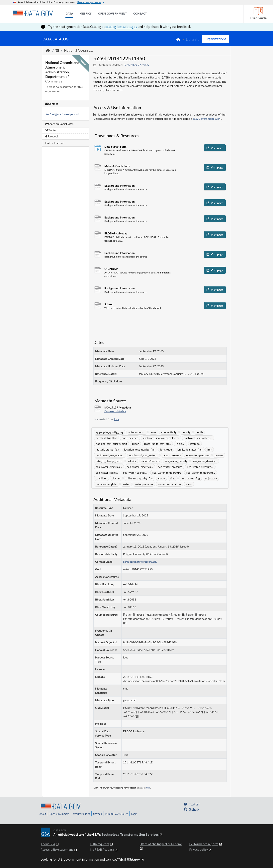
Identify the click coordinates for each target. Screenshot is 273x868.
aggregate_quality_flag (109, 432)
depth (199, 432)
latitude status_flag (107, 449)
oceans (219, 455)
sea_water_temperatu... (201, 473)
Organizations (215, 39)
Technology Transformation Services (130, 835)
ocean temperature (198, 455)
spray (162, 478)
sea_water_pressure (170, 467)
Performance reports (204, 844)
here (148, 788)
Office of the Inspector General (161, 844)
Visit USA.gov (130, 859)
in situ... (181, 444)
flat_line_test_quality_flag (111, 444)
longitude (166, 449)
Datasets (192, 39)
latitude (195, 444)
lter (209, 449)
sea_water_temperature (167, 473)
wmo (189, 484)
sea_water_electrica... (109, 467)
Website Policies (81, 814)
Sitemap (98, 814)
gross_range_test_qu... (157, 444)
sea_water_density (176, 461)
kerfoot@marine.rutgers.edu (63, 114)
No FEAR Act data (102, 849)
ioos (117, 419)
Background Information (120, 186)
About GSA (48, 844)
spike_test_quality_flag (139, 478)
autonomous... (137, 432)
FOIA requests (100, 844)
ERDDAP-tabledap (116, 233)
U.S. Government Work (207, 119)
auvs (153, 432)
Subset (109, 304)
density (186, 432)
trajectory (211, 478)
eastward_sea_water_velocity (161, 438)
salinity (132, 461)
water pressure (144, 484)
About (43, 814)
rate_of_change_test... (109, 461)
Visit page (215, 148)
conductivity (169, 432)
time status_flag (190, 478)
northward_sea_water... (110, 455)
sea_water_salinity (107, 473)
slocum (116, 478)
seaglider (101, 478)
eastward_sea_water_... (198, 438)
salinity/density (151, 461)
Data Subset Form (115, 146)
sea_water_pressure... (200, 467)
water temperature (170, 484)
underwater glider (107, 484)
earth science (130, 438)
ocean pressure (172, 455)
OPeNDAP (111, 269)
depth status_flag (106, 438)
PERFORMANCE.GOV (117, 814)
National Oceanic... (78, 50)
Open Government (59, 814)
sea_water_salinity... (135, 473)
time (173, 478)
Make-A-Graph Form (117, 166)
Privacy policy (198, 849)
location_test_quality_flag (140, 449)
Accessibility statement (57, 849)
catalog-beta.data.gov (121, 27)
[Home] (33, 14)
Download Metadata (115, 411)
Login (134, 814)
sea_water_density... (205, 461)
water (126, 484)
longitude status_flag (190, 449)
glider (135, 444)
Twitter (51, 130)
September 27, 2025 (136, 65)
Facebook (52, 136)
